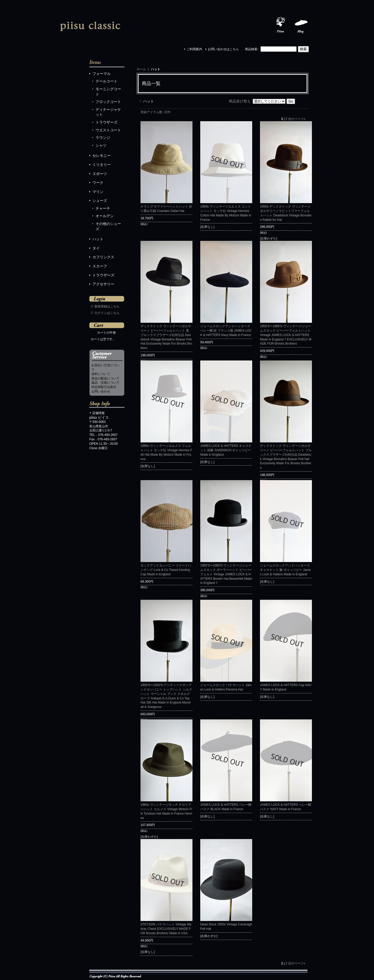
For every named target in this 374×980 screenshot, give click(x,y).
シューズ (100, 201)
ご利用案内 (194, 49)
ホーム (141, 69)
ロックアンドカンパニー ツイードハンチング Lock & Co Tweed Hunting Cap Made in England (166, 570)
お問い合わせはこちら (223, 49)
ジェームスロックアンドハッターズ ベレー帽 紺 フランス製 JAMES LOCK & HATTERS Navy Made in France (226, 331)
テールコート (106, 81)
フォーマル (102, 74)
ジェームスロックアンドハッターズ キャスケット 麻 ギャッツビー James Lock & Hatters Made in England (285, 570)
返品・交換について (105, 383)
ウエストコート (108, 130)
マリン (98, 192)
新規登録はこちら (107, 306)
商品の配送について (105, 378)
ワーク (98, 183)
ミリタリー (102, 165)
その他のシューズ (108, 226)
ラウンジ (103, 138)
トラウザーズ (106, 122)
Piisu (280, 25)
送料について (101, 374)
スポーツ (100, 174)
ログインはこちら (107, 313)
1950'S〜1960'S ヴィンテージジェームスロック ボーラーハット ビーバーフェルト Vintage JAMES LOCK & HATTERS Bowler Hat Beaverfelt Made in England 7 (226, 574)
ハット (98, 239)
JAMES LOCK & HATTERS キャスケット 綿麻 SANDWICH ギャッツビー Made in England (226, 450)
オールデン (105, 216)
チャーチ (103, 208)
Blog (301, 25)
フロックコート (108, 102)
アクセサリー (103, 284)
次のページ (297, 119)
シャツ (101, 145)
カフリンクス (103, 257)
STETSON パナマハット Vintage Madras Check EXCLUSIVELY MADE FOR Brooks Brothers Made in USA (166, 929)
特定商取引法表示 (104, 387)
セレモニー (102, 156)
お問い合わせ (101, 391)
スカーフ (100, 266)
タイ (96, 248)
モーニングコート (108, 92)
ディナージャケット (108, 112)
